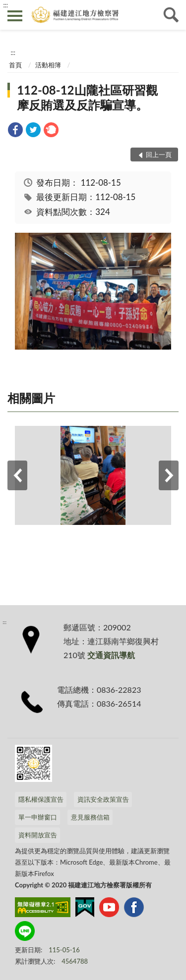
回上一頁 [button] (159, 155)
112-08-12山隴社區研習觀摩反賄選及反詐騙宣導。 (87, 97)
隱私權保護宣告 (41, 799)
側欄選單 (15, 16)
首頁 (15, 65)
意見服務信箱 (90, 817)
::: (5, 5)
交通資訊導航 (111, 655)
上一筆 (17, 475)
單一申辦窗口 (38, 817)
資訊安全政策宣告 (103, 799)
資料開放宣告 (38, 835)
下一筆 (169, 475)
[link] (15, 131)
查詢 (171, 15)
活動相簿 (48, 65)
